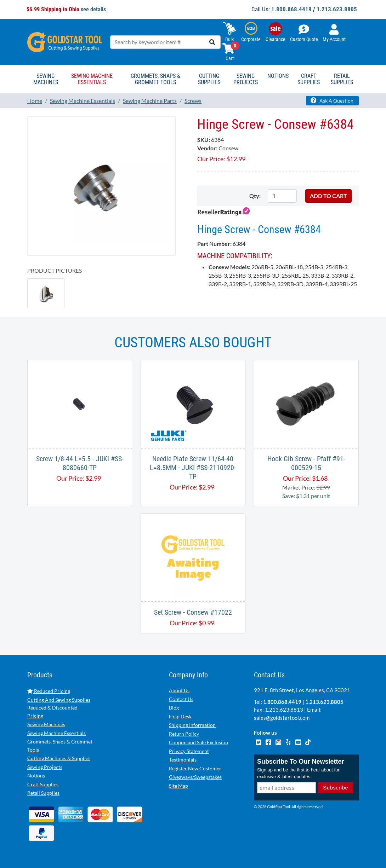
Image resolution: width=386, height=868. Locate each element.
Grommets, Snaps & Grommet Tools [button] (155, 79)
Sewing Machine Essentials (56, 733)
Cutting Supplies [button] (209, 79)
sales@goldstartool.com (282, 718)
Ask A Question (332, 100)
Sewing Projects (45, 767)
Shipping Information (192, 725)
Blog (174, 708)
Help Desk (180, 716)
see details (93, 9)
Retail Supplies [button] (342, 79)
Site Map (178, 786)
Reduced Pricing (49, 691)
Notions (36, 776)
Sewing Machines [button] (46, 79)
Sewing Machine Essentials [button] (92, 79)
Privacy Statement (189, 751)
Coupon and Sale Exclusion (198, 742)
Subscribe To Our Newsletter (301, 762)
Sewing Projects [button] (246, 79)
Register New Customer (195, 768)
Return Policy (184, 734)
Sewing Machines (46, 724)
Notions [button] (278, 76)
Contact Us (181, 699)
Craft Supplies (43, 784)
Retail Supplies (43, 793)
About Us (179, 690)
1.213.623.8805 (337, 9)
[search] (212, 42)
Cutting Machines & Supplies (59, 758)
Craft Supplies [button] (309, 79)
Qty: (255, 196)
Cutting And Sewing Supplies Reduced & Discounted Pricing (59, 708)
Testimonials (183, 760)
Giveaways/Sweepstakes (195, 777)
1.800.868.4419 (291, 9)
